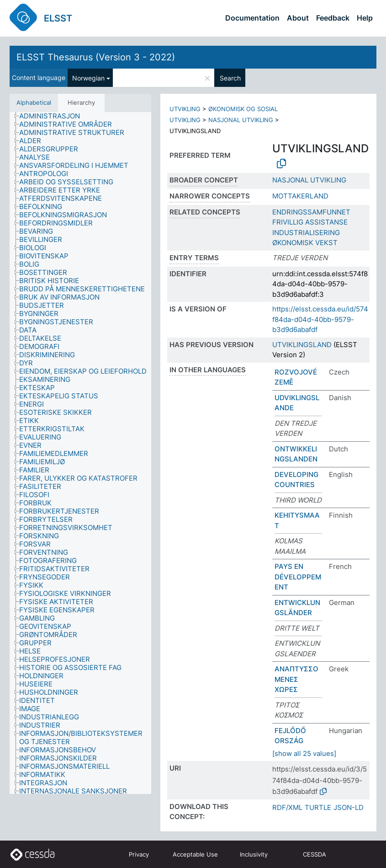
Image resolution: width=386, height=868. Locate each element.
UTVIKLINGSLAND (302, 345)
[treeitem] (53, 116)
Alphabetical (34, 102)
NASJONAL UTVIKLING (241, 120)
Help (365, 18)
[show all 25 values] (304, 753)
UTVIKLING (185, 109)
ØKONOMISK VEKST (305, 243)
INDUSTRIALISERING (306, 233)
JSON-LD (349, 807)
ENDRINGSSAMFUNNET (311, 212)
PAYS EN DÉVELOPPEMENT (298, 577)
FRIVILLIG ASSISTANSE (310, 222)
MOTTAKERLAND (300, 196)
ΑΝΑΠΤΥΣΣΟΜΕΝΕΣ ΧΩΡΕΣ (296, 679)
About (298, 18)
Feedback (333, 18)
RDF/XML (287, 807)
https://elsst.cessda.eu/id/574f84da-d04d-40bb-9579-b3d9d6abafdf (320, 319)
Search (230, 78)
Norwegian (88, 78)
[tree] (80, 453)
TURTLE (318, 807)
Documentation (252, 18)
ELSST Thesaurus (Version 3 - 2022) (96, 57)
